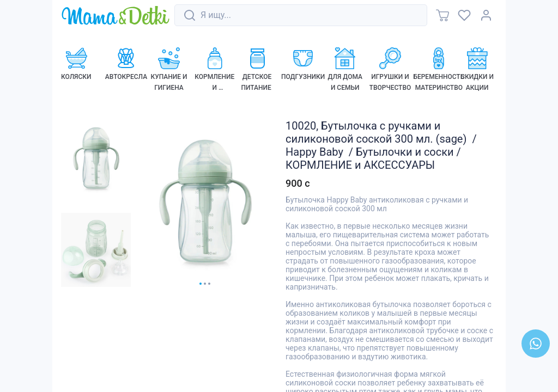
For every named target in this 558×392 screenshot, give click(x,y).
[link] (116, 16)
